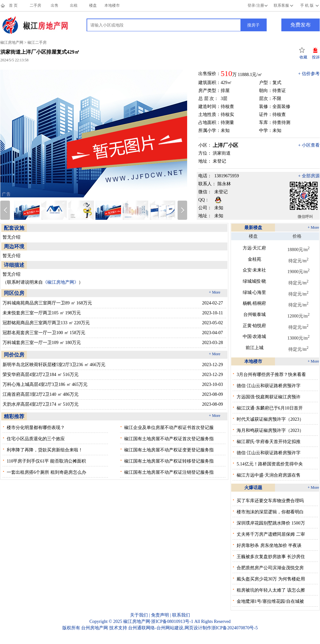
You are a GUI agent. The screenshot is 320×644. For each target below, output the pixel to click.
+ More (215, 292)
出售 (55, 5)
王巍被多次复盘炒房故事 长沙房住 (271, 557)
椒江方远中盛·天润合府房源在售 (269, 475)
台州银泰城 (255, 314)
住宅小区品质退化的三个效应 (36, 439)
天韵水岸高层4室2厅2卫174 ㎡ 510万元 (41, 404)
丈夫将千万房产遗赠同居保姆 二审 (271, 534)
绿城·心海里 (255, 292)
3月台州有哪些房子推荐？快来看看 (271, 375)
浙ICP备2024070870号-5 (235, 628)
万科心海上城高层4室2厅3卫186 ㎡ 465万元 (45, 384)
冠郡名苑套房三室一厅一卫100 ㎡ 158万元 (44, 333)
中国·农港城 (255, 337)
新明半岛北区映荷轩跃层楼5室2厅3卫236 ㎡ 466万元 (54, 365)
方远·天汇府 (255, 248)
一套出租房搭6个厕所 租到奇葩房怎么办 (46, 472)
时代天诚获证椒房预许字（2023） (270, 419)
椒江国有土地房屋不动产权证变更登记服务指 (169, 450)
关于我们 (139, 615)
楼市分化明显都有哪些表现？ (36, 428)
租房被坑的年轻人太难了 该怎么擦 (271, 590)
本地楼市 (112, 5)
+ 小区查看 (309, 145)
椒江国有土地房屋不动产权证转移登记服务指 (169, 461)
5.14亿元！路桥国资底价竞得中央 (270, 464)
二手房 (35, 5)
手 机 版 (307, 5)
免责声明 (160, 615)
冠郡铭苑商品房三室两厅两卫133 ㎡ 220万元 (46, 323)
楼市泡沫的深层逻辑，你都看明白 (270, 512)
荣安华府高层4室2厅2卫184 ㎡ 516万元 (41, 375)
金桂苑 (255, 259)
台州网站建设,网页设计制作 (184, 628)
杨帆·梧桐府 (255, 303)
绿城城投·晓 (255, 281)
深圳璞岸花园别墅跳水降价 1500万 (271, 523)
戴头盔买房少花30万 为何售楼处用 (271, 579)
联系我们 (181, 615)
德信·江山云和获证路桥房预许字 (269, 386)
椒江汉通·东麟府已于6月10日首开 (270, 408)
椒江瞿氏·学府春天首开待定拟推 (269, 442)
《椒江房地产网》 (61, 282)
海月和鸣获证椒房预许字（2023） (270, 430)
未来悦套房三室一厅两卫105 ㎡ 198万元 (42, 313)
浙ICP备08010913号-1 (172, 621)
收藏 (303, 57)
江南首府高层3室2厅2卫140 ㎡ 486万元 (41, 394)
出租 (74, 5)
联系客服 (281, 5)
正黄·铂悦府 (255, 326)
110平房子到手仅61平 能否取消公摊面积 (46, 461)
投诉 (316, 57)
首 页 (13, 5)
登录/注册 (256, 5)
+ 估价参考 (309, 74)
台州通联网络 (141, 628)
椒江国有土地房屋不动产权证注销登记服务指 (169, 472)
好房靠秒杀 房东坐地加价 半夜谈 (269, 545)
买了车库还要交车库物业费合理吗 (270, 501)
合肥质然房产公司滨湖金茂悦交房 (270, 568)
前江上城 (255, 348)
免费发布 (301, 25)
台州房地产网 (95, 628)
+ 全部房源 (309, 176)
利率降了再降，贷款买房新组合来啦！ (45, 450)
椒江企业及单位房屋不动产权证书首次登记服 (169, 428)
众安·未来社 (255, 270)
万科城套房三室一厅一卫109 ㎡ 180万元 (42, 343)
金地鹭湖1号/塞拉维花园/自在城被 (270, 601)
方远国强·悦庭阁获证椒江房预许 (269, 397)
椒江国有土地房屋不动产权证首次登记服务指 (169, 439)
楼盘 (93, 5)
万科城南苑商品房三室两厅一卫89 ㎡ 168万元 (47, 303)
